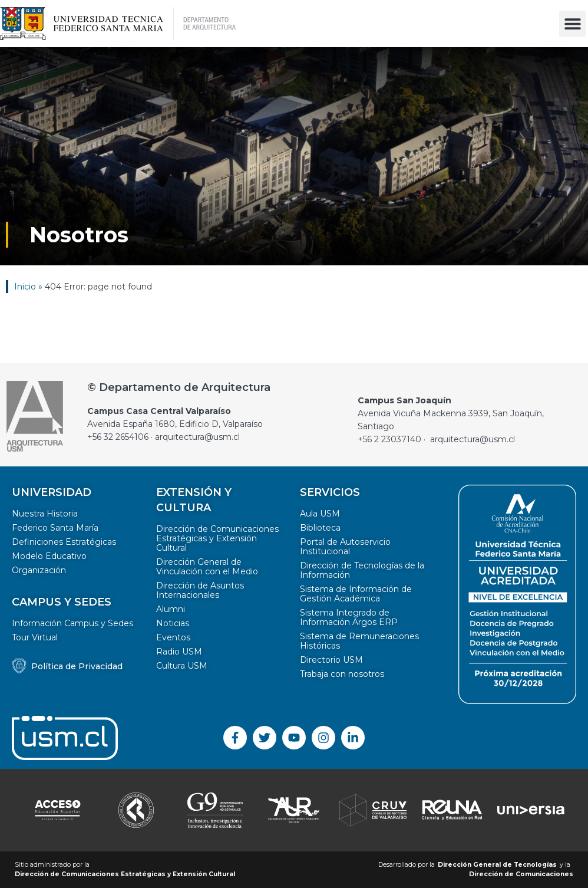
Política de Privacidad (77, 666)
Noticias (173, 623)
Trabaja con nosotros (342, 674)
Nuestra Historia (45, 514)
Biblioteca (320, 528)
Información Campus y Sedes (72, 623)
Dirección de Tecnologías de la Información (362, 570)
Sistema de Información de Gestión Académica (356, 594)
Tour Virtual (35, 637)
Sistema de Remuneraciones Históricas (359, 641)
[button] (572, 24)
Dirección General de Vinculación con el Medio (207, 567)
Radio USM (179, 652)
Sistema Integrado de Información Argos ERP (349, 617)
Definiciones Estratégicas (64, 542)
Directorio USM (331, 660)
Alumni (171, 609)
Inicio (25, 287)
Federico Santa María (55, 528)
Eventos (173, 637)
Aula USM (320, 514)
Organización (39, 570)
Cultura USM (182, 666)
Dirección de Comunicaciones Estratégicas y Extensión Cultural (217, 538)
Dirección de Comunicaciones (521, 874)
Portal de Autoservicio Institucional (345, 547)
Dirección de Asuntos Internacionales (200, 590)
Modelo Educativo (49, 556)
